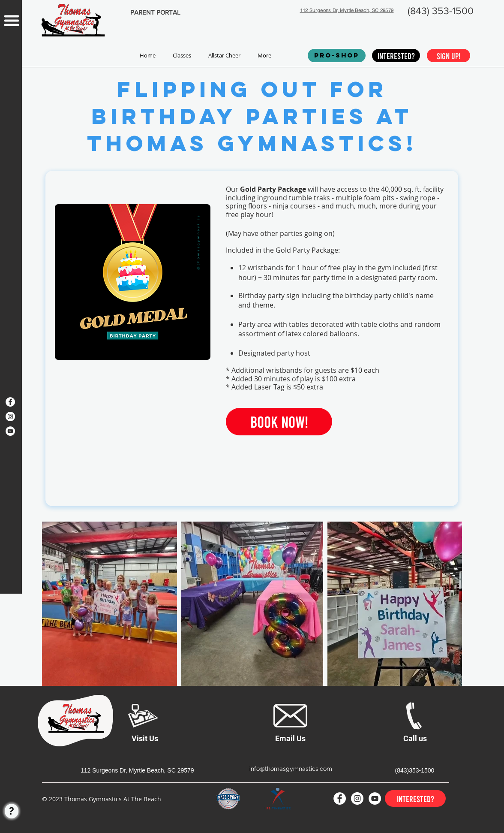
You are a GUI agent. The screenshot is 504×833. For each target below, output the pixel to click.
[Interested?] (396, 56)
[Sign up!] (448, 56)
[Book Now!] (279, 422)
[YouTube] (10, 431)
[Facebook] (10, 402)
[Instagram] (10, 416)
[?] (12, 811)
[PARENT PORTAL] (155, 12)
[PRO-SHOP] (337, 56)
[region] (11, 211)
